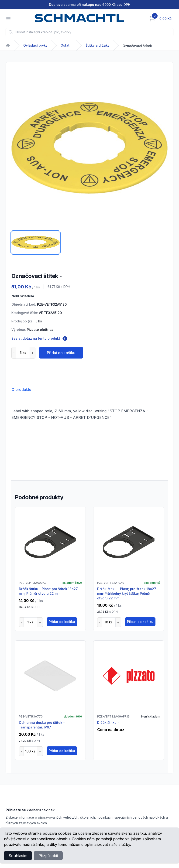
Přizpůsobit (48, 856)
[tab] (36, 243)
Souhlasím (18, 856)
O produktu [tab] (21, 390)
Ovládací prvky (35, 45)
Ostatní (67, 45)
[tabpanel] (89, 148)
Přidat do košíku (61, 353)
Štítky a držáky (98, 45)
